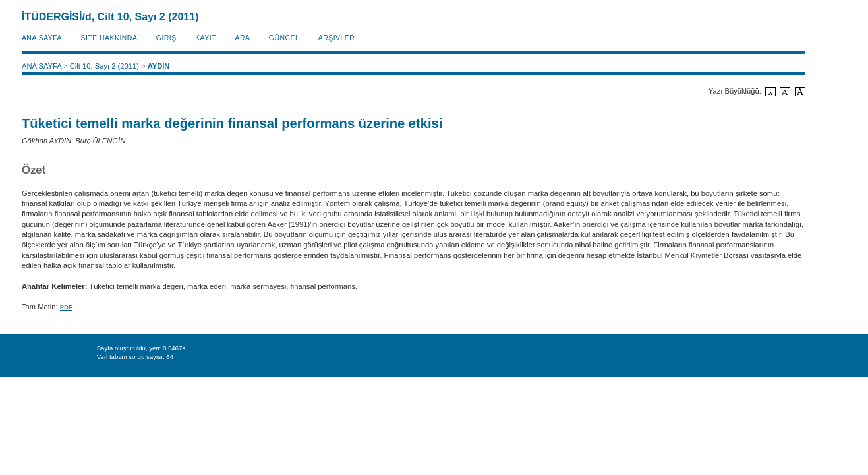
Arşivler (337, 38)
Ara (242, 38)
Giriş (166, 38)
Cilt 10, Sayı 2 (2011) (104, 66)
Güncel (284, 38)
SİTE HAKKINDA (109, 38)
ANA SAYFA (42, 38)
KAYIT (206, 38)
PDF (66, 307)
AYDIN (159, 66)
